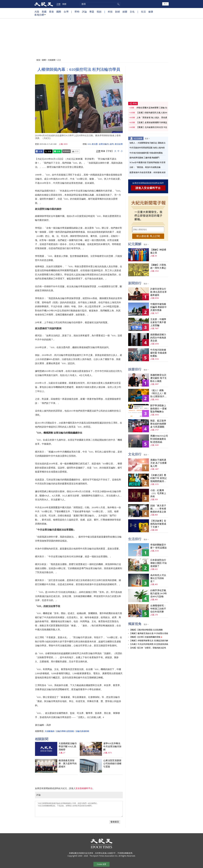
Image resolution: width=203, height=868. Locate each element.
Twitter (48, 151)
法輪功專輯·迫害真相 (65, 731)
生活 (143, 12)
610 (89, 144)
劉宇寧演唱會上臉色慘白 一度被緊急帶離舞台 (158, 409)
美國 (44, 12)
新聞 (44, 60)
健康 (151, 12)
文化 (132, 12)
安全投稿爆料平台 (84, 788)
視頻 (99, 12)
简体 (103, 151)
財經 (118, 12)
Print (75, 151)
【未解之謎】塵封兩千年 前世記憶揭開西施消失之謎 (158, 478)
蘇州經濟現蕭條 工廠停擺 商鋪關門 (144, 158)
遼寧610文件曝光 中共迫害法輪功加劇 (112, 747)
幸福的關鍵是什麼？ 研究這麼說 (158, 546)
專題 (92, 12)
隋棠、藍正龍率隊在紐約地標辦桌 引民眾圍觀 (158, 424)
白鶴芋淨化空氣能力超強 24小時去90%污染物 (158, 593)
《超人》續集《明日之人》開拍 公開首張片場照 (158, 394)
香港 (51, 12)
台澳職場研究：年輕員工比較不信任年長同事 (158, 609)
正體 (58, 4)
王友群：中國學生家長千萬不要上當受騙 (158, 322)
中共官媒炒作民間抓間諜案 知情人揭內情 (147, 148)
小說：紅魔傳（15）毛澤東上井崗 (158, 493)
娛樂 (125, 12)
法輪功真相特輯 (82, 731)
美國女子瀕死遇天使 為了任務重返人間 (158, 463)
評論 (84, 12)
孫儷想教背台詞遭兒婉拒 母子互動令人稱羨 (158, 378)
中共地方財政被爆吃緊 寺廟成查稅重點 (146, 153)
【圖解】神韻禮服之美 (158, 251)
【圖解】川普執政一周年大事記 (158, 266)
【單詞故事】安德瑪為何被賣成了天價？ (158, 524)
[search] (100, 4)
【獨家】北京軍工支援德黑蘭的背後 (145, 637)
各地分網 (40, 16)
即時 (77, 12)
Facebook (39, 151)
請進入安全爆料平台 (148, 188)
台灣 (66, 12)
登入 (165, 4)
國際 (59, 12)
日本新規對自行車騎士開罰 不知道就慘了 (158, 563)
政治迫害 (119, 144)
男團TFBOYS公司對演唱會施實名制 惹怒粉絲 (159, 439)
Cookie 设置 (101, 864)
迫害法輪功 (104, 144)
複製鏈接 (66, 151)
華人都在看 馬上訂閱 (148, 236)
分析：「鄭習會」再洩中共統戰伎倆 (145, 167)
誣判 (112, 144)
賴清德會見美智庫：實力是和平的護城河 (68, 764)
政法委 (95, 144)
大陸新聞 (52, 60)
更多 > (147, 138)
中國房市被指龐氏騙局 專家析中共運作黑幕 (158, 307)
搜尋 (118, 4)
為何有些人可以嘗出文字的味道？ (158, 578)
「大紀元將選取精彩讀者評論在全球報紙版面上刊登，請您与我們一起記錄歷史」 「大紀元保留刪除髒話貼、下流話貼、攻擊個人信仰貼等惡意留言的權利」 (79, 809)
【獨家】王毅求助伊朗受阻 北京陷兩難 (146, 630)
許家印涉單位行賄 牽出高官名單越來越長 (158, 292)
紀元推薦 (138, 138)
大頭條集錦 (49, 731)
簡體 (64, 4)
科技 (110, 12)
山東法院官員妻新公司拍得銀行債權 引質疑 (112, 764)
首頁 (38, 60)
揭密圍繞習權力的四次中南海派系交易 (158, 338)
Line (57, 151)
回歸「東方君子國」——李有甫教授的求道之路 (158, 509)
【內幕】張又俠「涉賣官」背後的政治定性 (148, 648)
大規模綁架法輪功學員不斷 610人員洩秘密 (68, 747)
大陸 (37, 12)
